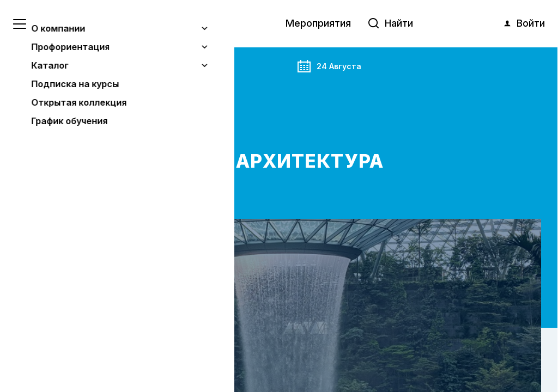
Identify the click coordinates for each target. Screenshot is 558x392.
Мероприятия (318, 23)
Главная (32, 63)
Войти (524, 23)
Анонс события (84, 63)
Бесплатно (50, 106)
